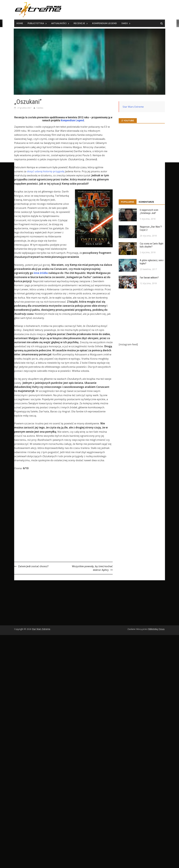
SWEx (125, 23)
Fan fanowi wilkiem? (149, 278)
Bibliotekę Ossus (156, 629)
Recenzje (79, 23)
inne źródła (41, 273)
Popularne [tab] (128, 202)
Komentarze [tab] (146, 202)
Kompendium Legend (105, 23)
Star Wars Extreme (133, 107)
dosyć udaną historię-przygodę (46, 171)
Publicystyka (36, 23)
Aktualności (59, 23)
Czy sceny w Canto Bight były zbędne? (152, 245)
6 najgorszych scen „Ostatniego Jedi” (149, 212)
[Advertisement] (71, 524)
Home (20, 23)
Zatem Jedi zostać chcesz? (33, 566)
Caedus (40, 108)
